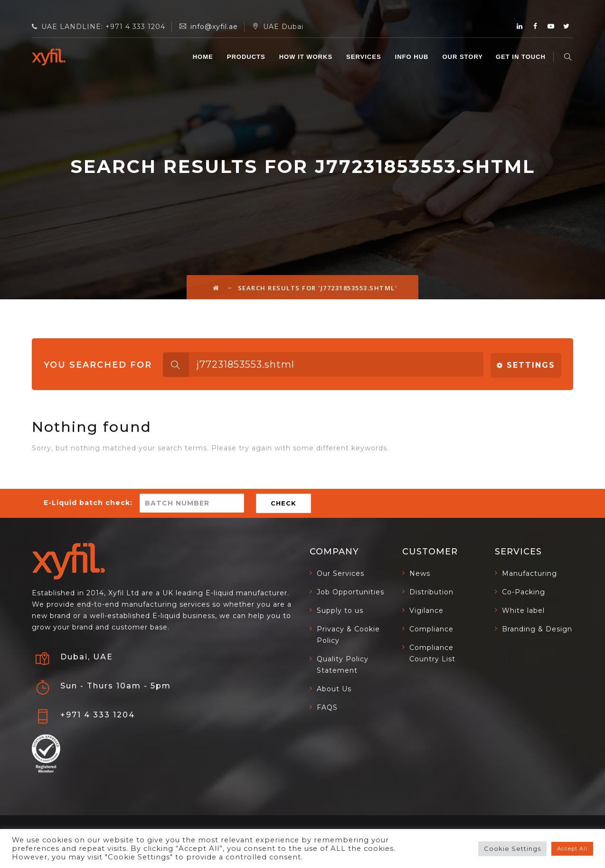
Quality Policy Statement (343, 665)
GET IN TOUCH (522, 57)
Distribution (431, 592)
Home (204, 57)
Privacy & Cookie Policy (348, 635)
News (420, 573)
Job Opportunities (350, 592)
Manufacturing (529, 573)
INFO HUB (413, 57)
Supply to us (340, 610)
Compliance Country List (432, 653)
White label (523, 610)
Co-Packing (524, 592)
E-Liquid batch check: (88, 503)
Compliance (431, 629)
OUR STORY (464, 57)
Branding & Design (537, 629)
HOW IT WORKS (307, 57)
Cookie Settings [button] (512, 849)
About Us (334, 689)
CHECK (284, 503)
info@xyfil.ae (214, 27)
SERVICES (365, 57)
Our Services (340, 573)
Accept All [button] (572, 849)
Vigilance (426, 610)
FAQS (327, 707)
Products (247, 57)
